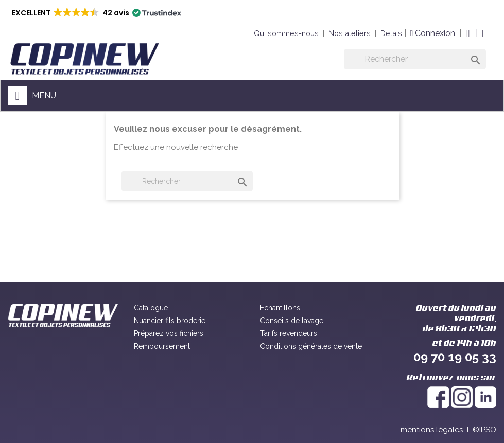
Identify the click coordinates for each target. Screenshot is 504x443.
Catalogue (151, 308)
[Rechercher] (415, 59)
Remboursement (162, 346)
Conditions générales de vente (311, 346)
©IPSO (484, 430)
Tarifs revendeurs (289, 333)
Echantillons (280, 308)
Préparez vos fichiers (169, 333)
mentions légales (432, 430)
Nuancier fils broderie (170, 321)
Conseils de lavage (292, 321)
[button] (96, 13)
